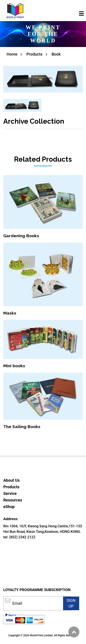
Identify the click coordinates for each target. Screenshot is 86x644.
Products (35, 54)
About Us (11, 480)
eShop (9, 507)
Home (12, 54)
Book (56, 54)
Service (10, 493)
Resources (13, 500)
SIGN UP (71, 603)
